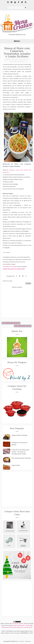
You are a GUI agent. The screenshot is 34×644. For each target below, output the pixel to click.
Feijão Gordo (16, 465)
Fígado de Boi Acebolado (19, 435)
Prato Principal (21, 61)
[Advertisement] (17, 489)
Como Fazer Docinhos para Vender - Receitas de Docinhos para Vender (20, 452)
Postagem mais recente (11, 323)
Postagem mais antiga (23, 326)
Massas (22, 60)
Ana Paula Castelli (18, 623)
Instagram (14, 267)
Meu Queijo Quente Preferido (21, 458)
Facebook (7, 267)
